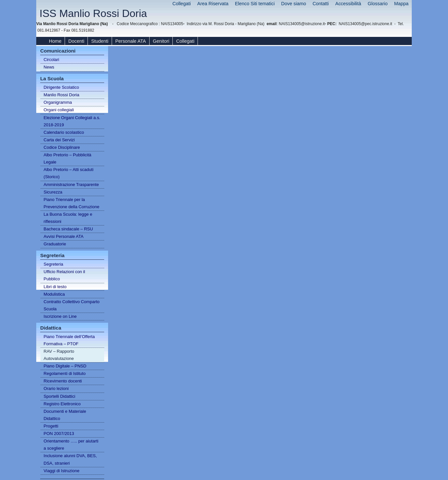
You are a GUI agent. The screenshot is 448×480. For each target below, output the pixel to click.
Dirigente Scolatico (61, 87)
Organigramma (58, 102)
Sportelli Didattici (60, 396)
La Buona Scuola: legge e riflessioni (68, 218)
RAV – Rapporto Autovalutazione (59, 355)
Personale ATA (131, 41)
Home (55, 41)
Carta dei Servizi (59, 140)
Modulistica (54, 294)
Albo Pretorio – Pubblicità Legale (68, 158)
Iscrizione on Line (60, 316)
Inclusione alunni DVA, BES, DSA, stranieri (70, 459)
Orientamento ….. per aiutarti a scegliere (71, 445)
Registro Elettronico (62, 404)
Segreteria (54, 264)
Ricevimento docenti (63, 381)
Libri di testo (55, 287)
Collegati (182, 4)
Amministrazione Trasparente (71, 185)
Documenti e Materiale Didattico (65, 415)
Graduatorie (55, 244)
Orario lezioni (56, 388)
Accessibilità (348, 4)
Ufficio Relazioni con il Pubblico (64, 275)
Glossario (378, 4)
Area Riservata (213, 4)
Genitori (161, 41)
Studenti (100, 41)
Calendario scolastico (64, 132)
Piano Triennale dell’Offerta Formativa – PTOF (69, 340)
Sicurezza (53, 192)
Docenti (76, 41)
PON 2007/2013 (59, 434)
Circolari (52, 60)
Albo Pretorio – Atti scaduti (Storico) (69, 173)
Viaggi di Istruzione (62, 471)
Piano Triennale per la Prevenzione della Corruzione (72, 203)
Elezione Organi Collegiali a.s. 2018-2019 (72, 121)
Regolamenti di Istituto (65, 373)
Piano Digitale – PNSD (65, 366)
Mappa (401, 4)
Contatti (321, 4)
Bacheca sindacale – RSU (68, 229)
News (49, 67)
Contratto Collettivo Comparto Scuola (72, 305)
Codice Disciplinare (62, 147)
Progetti (51, 426)
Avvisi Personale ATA (64, 236)
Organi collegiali (59, 110)
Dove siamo (294, 4)
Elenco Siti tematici (255, 4)
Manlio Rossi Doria (62, 95)
